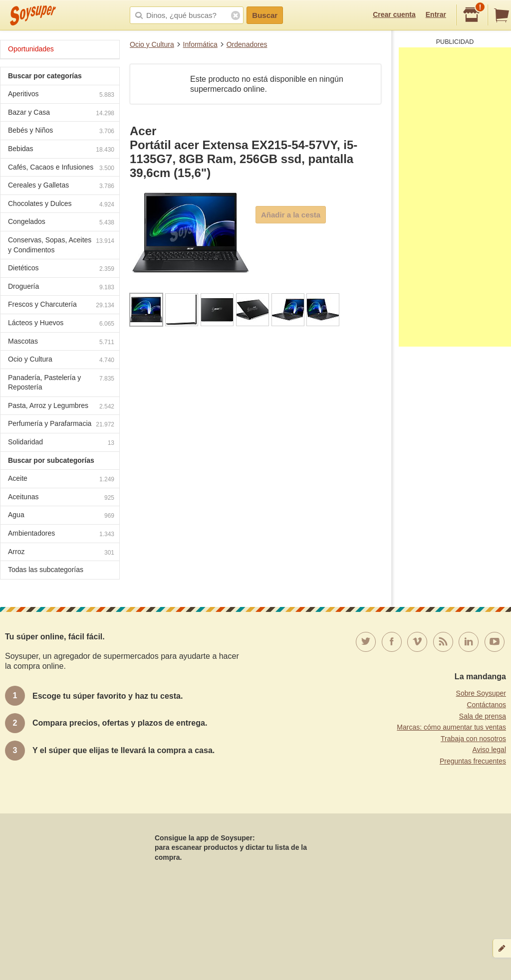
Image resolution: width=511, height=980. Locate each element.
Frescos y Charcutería (61, 305)
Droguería (61, 288)
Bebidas (61, 150)
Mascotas (61, 342)
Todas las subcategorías (46, 570)
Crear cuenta (394, 14)
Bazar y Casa (61, 113)
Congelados (61, 223)
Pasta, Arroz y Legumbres (61, 407)
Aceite (61, 480)
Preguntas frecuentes (473, 761)
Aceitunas (61, 498)
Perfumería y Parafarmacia (61, 425)
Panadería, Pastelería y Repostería (61, 383)
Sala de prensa (483, 716)
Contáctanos (486, 705)
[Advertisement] (455, 197)
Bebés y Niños (61, 131)
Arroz (61, 553)
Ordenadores (247, 44)
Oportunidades (31, 49)
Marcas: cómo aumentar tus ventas (451, 727)
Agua (61, 516)
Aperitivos (61, 95)
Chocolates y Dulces (61, 205)
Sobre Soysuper (481, 693)
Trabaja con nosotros (473, 739)
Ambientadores (61, 534)
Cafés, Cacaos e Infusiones (61, 168)
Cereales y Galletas (61, 186)
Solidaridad (61, 443)
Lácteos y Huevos (61, 324)
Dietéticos (61, 269)
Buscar (265, 15)
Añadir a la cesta (291, 215)
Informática (200, 44)
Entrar (436, 14)
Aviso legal (489, 750)
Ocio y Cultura (152, 44)
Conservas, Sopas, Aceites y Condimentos (61, 245)
